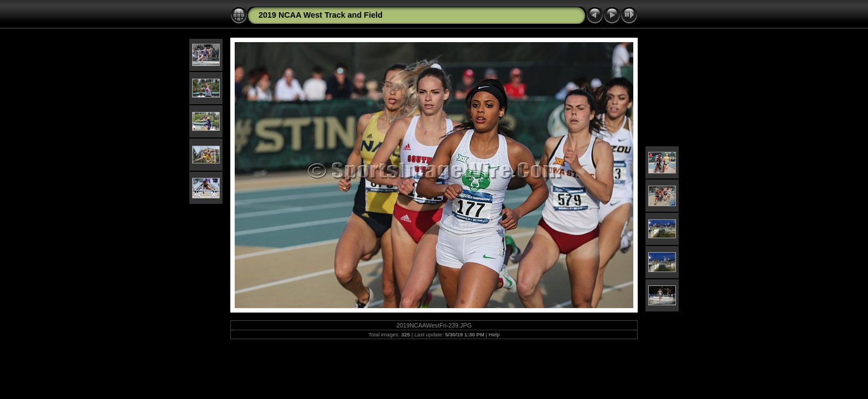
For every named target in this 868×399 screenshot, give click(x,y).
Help (494, 334)
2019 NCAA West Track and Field (321, 15)
